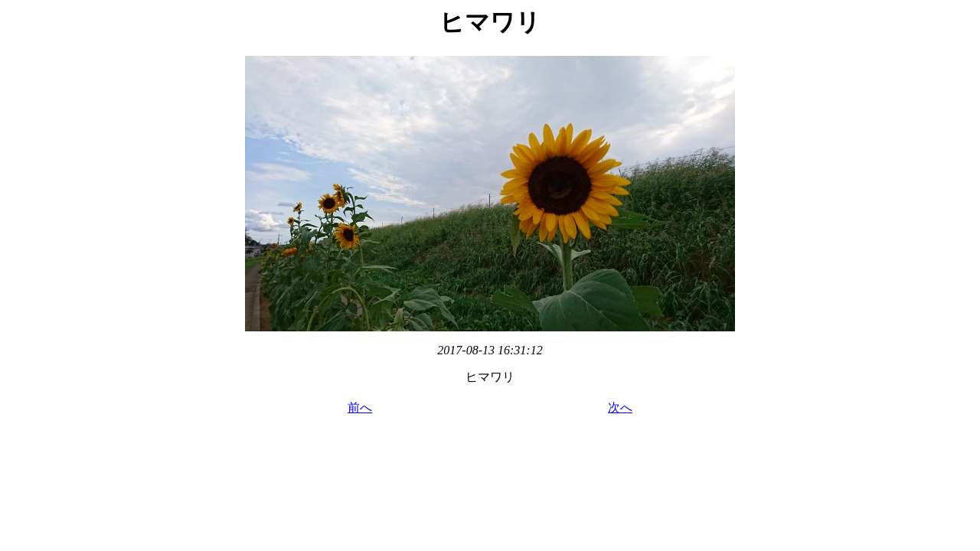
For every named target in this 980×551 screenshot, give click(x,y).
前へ (360, 408)
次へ (620, 408)
